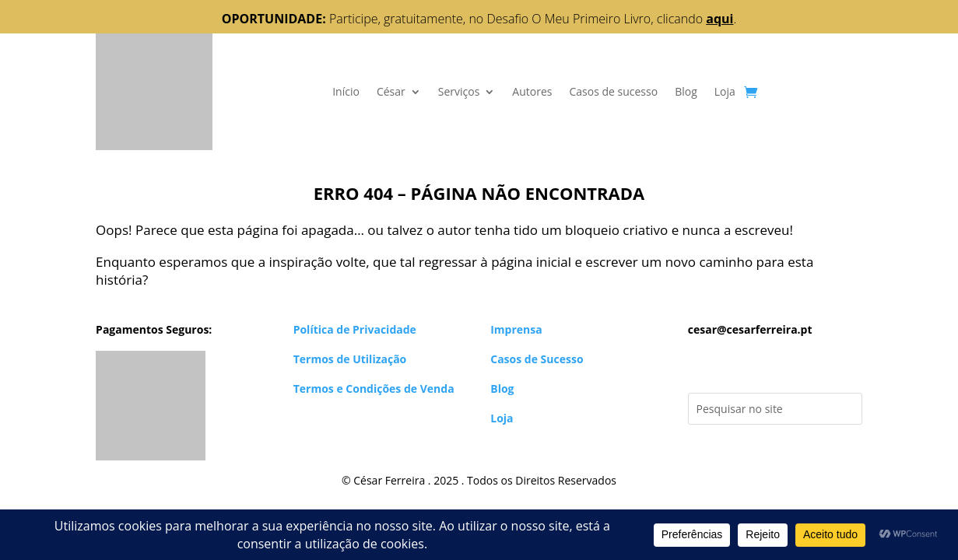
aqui (719, 19)
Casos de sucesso (613, 91)
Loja (725, 91)
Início (346, 91)
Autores (532, 91)
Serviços (459, 91)
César (391, 91)
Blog (686, 91)
